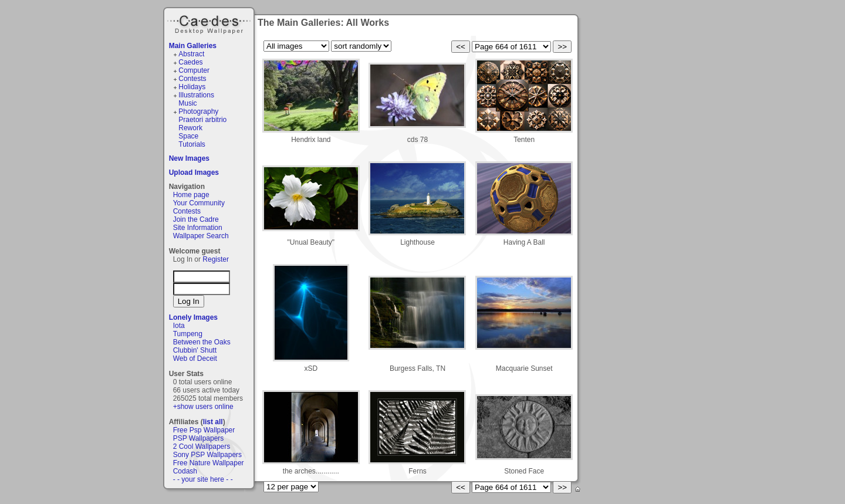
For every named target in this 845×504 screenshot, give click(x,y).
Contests (192, 79)
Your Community (199, 203)
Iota (179, 326)
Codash (185, 471)
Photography (198, 111)
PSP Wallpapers (199, 438)
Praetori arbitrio (202, 120)
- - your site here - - (203, 479)
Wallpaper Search (201, 236)
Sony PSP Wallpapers (207, 455)
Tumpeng (188, 334)
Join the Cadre (196, 219)
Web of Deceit (195, 358)
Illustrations (196, 95)
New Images (189, 158)
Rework (190, 128)
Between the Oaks (202, 342)
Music (187, 103)
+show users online (203, 407)
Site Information (198, 228)
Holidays (192, 87)
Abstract (191, 54)
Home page (191, 195)
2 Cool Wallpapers (202, 447)
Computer (194, 70)
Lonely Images (193, 317)
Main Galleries (193, 46)
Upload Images (194, 172)
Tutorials (192, 144)
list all (213, 422)
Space (188, 136)
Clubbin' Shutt (195, 350)
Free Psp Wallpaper (204, 430)
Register (216, 259)
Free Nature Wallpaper (209, 463)
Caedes (210, 23)
